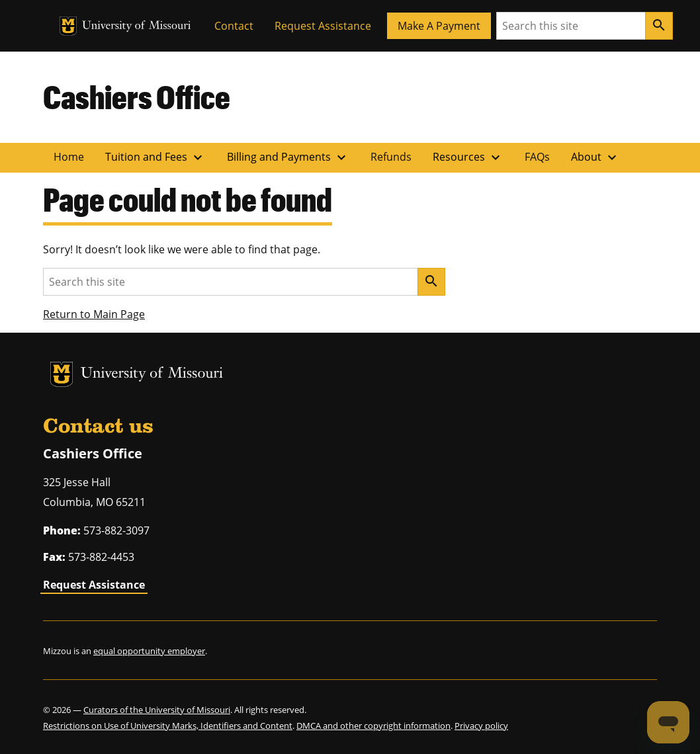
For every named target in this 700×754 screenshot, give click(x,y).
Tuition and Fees (155, 157)
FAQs (537, 157)
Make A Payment (439, 26)
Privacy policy (481, 726)
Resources (468, 157)
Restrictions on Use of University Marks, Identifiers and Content (168, 726)
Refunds (391, 157)
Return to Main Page (94, 314)
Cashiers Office (137, 97)
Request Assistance (323, 26)
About (595, 157)
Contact (234, 26)
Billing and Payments (288, 157)
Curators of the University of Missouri (157, 710)
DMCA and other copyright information (373, 726)
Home (69, 157)
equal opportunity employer (149, 651)
